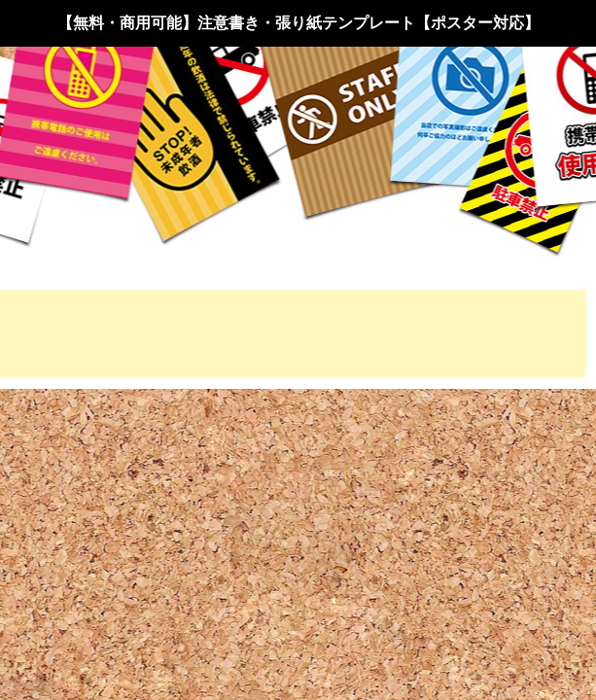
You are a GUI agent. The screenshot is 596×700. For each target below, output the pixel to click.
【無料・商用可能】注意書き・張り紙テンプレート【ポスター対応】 (298, 23)
